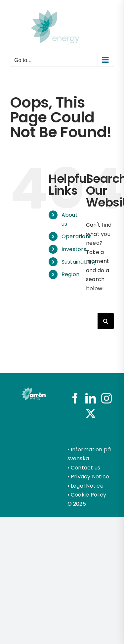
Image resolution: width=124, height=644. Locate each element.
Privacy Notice (90, 477)
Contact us (85, 468)
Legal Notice (87, 486)
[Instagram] (106, 398)
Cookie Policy (88, 495)
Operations (77, 236)
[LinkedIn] (91, 398)
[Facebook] (75, 398)
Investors (74, 249)
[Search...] (92, 321)
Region (70, 274)
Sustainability (79, 262)
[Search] (106, 321)
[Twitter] (91, 413)
